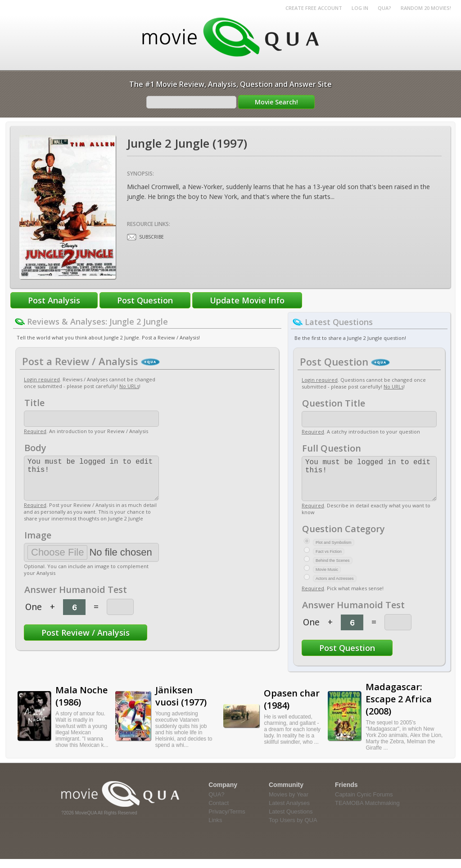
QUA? (384, 8)
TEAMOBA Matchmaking (367, 812)
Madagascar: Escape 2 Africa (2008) (399, 708)
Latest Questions (291, 821)
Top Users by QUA (293, 829)
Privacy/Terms (227, 821)
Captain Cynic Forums (364, 803)
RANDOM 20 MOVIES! (426, 8)
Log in (360, 8)
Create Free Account (314, 8)
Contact (219, 812)
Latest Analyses (289, 812)
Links (215, 829)
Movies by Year (289, 803)
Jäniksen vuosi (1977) (181, 705)
